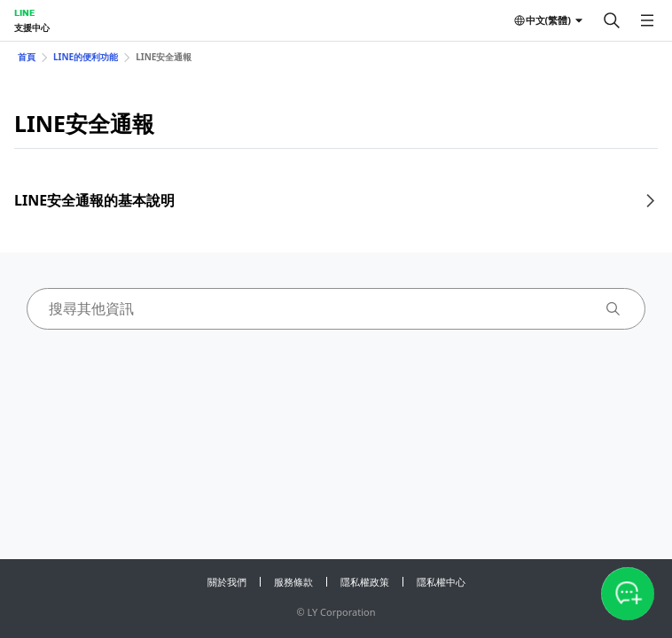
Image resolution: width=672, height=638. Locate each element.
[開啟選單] (647, 20)
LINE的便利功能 (86, 57)
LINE (24, 12)
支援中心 (32, 27)
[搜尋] (612, 20)
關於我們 (227, 582)
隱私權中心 (441, 582)
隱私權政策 (365, 582)
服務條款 (293, 582)
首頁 (27, 57)
